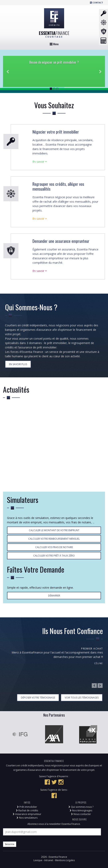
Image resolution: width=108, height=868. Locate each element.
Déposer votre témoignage (38, 698)
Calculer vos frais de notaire (54, 547)
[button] (8, 71)
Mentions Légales (65, 860)
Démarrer (54, 596)
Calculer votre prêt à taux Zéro (54, 556)
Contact (96, 3)
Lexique (38, 860)
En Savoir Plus (18, 364)
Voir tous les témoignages (82, 698)
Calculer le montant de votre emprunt (54, 530)
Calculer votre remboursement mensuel (54, 539)
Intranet (49, 860)
